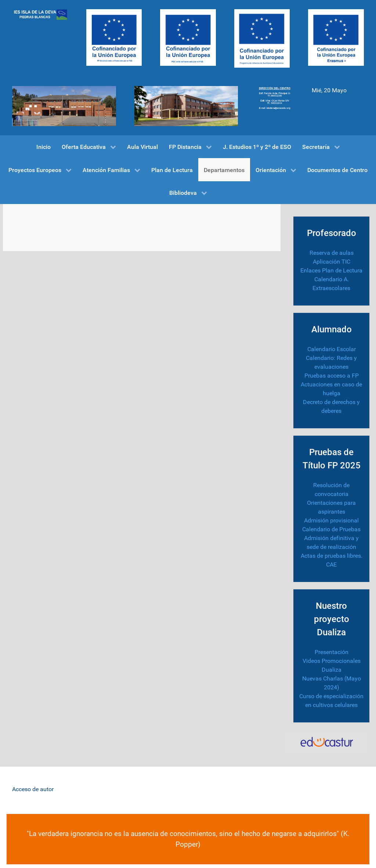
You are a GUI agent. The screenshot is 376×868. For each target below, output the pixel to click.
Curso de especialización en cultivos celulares (331, 701)
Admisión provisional (331, 520)
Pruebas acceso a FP (332, 376)
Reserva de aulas (332, 253)
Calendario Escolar (332, 349)
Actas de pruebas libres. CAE (332, 560)
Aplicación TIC (332, 262)
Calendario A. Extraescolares (331, 284)
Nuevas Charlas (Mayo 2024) (332, 683)
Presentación (332, 652)
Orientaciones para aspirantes (331, 507)
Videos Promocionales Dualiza (332, 665)
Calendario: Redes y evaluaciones (331, 362)
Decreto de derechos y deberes (331, 406)
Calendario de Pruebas (331, 529)
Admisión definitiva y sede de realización (331, 542)
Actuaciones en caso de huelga (331, 389)
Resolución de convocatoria (331, 490)
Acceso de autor (33, 789)
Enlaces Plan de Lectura (331, 270)
